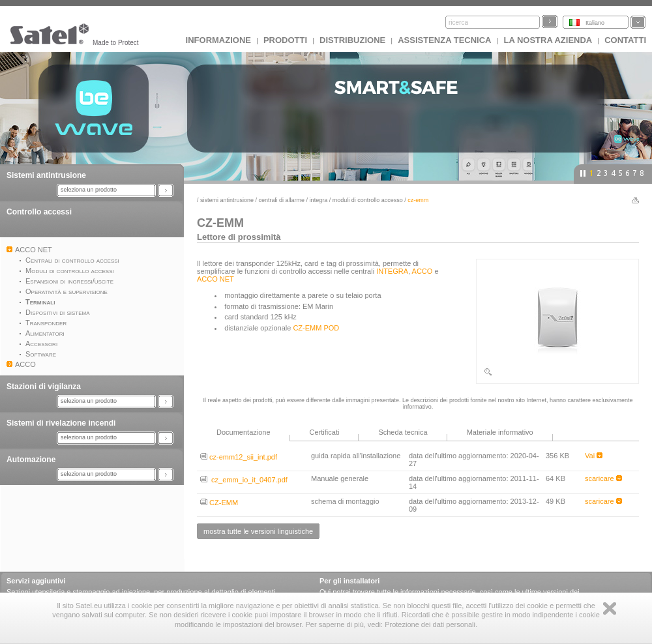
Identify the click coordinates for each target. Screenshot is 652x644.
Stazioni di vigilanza (44, 387)
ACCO (422, 271)
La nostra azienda (548, 40)
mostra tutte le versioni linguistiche (258, 531)
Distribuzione (352, 40)
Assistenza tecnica (444, 40)
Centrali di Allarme (282, 200)
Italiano (595, 23)
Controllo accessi (39, 212)
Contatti (625, 40)
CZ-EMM (219, 503)
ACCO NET (215, 279)
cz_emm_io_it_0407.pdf (244, 480)
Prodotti (285, 40)
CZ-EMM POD (316, 328)
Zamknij (610, 608)
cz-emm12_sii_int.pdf (239, 457)
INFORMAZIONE (218, 40)
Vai (594, 456)
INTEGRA (319, 200)
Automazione (31, 460)
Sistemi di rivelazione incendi (61, 423)
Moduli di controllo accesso (368, 200)
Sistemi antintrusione (46, 175)
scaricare (603, 478)
